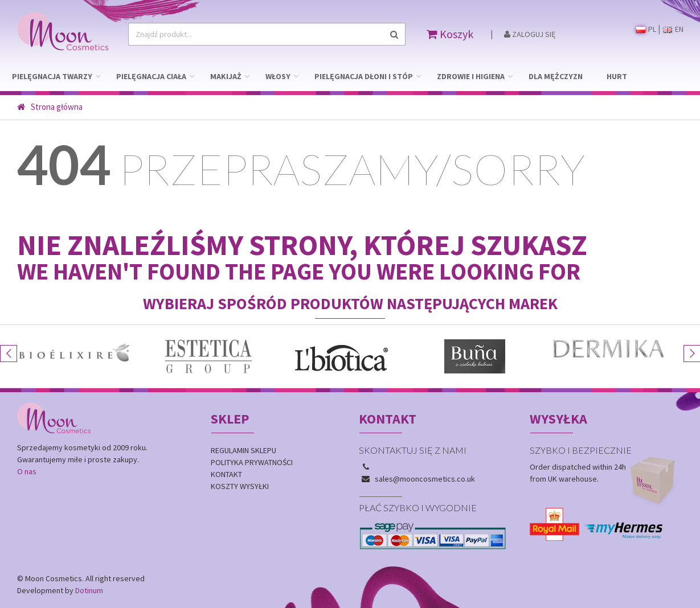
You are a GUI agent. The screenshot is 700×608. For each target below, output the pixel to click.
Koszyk (450, 34)
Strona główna (50, 107)
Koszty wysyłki (240, 486)
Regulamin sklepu (243, 450)
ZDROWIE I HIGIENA (471, 76)
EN (673, 29)
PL (646, 29)
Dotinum (89, 590)
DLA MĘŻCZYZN (556, 76)
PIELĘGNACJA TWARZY (52, 76)
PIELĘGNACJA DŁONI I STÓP (364, 76)
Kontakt (226, 474)
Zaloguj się (530, 34)
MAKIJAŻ (226, 76)
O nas (27, 471)
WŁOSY (278, 76)
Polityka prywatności (252, 462)
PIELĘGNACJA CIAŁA (151, 76)
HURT (617, 76)
